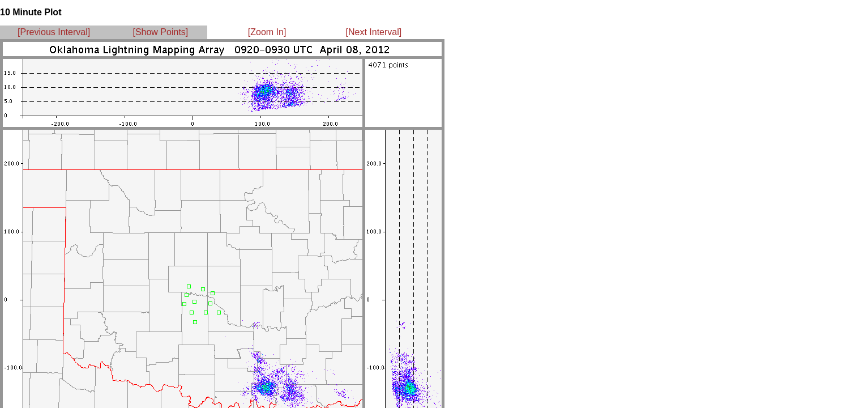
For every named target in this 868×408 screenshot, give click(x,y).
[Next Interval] (374, 32)
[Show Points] (160, 32)
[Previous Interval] (54, 32)
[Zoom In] (267, 32)
